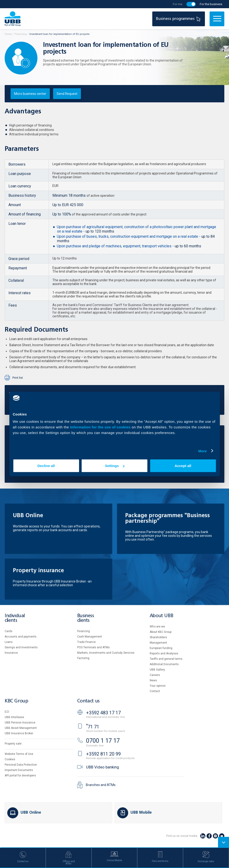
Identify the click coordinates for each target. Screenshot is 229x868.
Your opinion (158, 686)
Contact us (88, 701)
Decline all (46, 466)
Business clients (86, 618)
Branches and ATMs (101, 785)
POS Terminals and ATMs (93, 647)
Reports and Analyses (164, 653)
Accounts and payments (21, 637)
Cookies (10, 759)
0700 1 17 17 (103, 741)
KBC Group (16, 701)
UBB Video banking (103, 767)
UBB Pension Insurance (20, 723)
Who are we (157, 627)
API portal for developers (20, 775)
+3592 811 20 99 (103, 754)
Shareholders (158, 637)
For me (178, 4)
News (153, 680)
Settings (115, 466)
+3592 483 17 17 (103, 713)
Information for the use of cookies (101, 427)
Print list (18, 378)
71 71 (93, 727)
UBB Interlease (14, 717)
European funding (161, 648)
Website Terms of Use (19, 754)
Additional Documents (164, 664)
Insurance (11, 653)
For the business (211, 4)
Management (158, 643)
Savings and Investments (21, 647)
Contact (155, 691)
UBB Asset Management (21, 728)
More (203, 451)
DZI (7, 712)
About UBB (161, 616)
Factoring (83, 658)
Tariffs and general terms (166, 659)
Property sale (13, 744)
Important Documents (19, 770)
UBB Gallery (157, 670)
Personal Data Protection (21, 765)
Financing (84, 631)
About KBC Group (161, 632)
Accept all (183, 466)
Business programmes (179, 19)
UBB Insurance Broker (19, 733)
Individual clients (15, 618)
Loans (9, 642)
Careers (155, 675)
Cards (9, 631)
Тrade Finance (86, 642)
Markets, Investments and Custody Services (106, 653)
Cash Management (90, 637)
